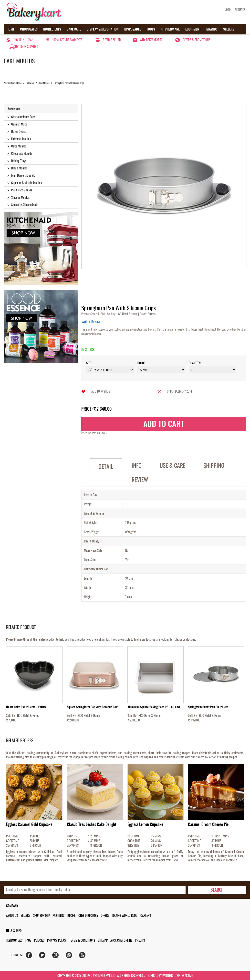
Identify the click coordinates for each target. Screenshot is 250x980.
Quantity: (195, 363)
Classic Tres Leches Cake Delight (92, 824)
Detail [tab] (106, 466)
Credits (140, 940)
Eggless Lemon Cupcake (145, 824)
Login (228, 10)
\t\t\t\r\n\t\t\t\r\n (213, 370)
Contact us (31, 39)
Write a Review (91, 322)
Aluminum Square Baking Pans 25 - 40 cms (154, 707)
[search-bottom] (217, 890)
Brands (212, 29)
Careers (146, 915)
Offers (12, 39)
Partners (58, 915)
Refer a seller (112, 40)
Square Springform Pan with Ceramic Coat (93, 707)
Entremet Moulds (21, 139)
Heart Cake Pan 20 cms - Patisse (26, 707)
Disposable (133, 29)
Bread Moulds (19, 168)
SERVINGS (12, 845)
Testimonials (14, 940)
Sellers (229, 29)
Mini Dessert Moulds (23, 175)
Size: (89, 363)
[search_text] (95, 890)
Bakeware (74, 29)
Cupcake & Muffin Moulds (26, 183)
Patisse (151, 314)
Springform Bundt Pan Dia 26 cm (208, 707)
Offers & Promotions (196, 40)
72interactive (184, 975)
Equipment (193, 29)
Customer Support (26, 47)
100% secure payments (67, 40)
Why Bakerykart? (151, 40)
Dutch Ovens (18, 131)
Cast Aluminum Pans (23, 117)
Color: (142, 363)
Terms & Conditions (82, 940)
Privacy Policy (57, 940)
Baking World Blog (125, 915)
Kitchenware (170, 29)
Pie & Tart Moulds (22, 190)
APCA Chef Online (121, 940)
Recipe (71, 915)
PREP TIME (12, 836)
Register (240, 10)
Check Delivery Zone (180, 391)
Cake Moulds (44, 83)
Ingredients (52, 29)
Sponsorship (42, 915)
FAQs (28, 940)
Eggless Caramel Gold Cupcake (29, 824)
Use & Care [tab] (172, 465)
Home (10, 29)
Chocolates (29, 29)
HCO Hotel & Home (127, 314)
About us (12, 915)
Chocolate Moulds (22, 153)
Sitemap (103, 940)
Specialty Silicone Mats (25, 205)
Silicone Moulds (20, 197)
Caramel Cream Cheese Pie (208, 824)
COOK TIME (12, 841)
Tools (151, 29)
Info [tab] (137, 465)
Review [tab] (140, 480)
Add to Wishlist (101, 391)
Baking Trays (19, 161)
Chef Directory (88, 915)
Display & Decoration (103, 29)
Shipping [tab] (214, 465)
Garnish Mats (19, 124)
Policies (39, 940)
